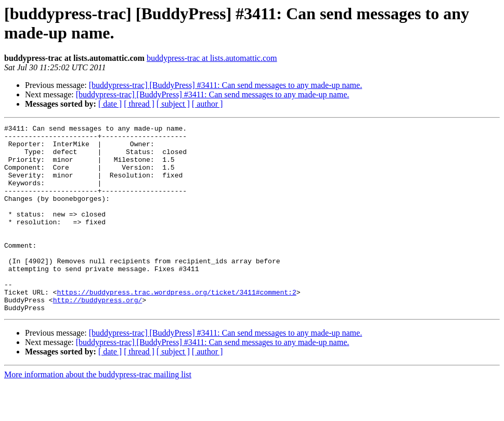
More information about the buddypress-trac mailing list (98, 412)
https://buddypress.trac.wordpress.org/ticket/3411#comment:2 (176, 326)
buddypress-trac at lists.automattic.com (212, 58)
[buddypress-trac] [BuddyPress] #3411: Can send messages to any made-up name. (226, 85)
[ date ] (110, 104)
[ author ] (208, 104)
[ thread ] (139, 104)
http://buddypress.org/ (98, 336)
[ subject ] (173, 104)
